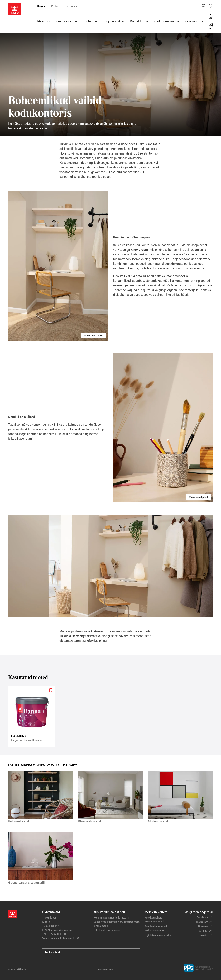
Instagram (202, 922)
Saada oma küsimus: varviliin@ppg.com (116, 922)
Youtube (203, 931)
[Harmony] (33, 716)
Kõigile (41, 6)
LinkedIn (203, 936)
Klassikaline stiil (90, 821)
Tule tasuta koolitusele (107, 930)
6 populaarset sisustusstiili (27, 883)
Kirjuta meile (101, 926)
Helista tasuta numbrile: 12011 (111, 918)
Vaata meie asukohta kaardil (59, 938)
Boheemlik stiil (19, 821)
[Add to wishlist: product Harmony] (51, 690)
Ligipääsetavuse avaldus (159, 935)
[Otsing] (211, 6)
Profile (55, 6)
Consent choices (105, 970)
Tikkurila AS (49, 918)
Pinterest (203, 926)
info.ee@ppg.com (61, 930)
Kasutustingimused (156, 926)
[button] (203, 6)
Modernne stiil (158, 821)
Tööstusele (71, 6)
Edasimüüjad (211, 21)
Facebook (202, 917)
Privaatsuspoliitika (155, 922)
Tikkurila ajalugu (154, 931)
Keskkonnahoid (153, 918)
